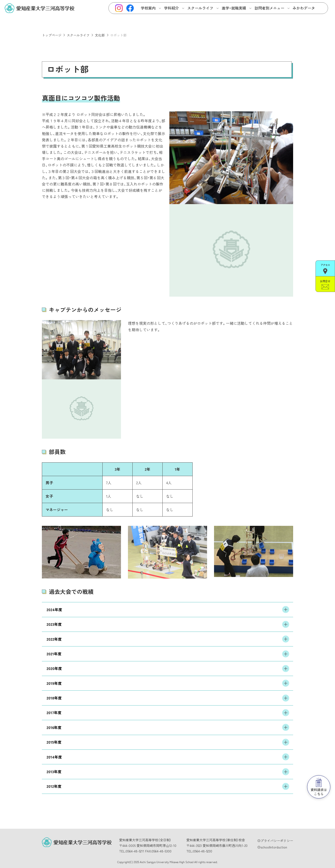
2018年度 (168, 698)
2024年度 (168, 610)
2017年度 (168, 713)
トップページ (52, 35)
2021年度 (168, 654)
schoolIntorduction (274, 847)
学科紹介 (171, 8)
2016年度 (168, 727)
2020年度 (168, 669)
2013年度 (168, 772)
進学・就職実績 (234, 8)
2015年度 (168, 742)
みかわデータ (304, 8)
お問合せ (325, 284)
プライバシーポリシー (277, 841)
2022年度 (168, 639)
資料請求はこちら (319, 787)
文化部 (100, 35)
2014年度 (168, 757)
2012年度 (168, 786)
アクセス (325, 269)
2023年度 (168, 624)
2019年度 (168, 683)
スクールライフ (200, 8)
